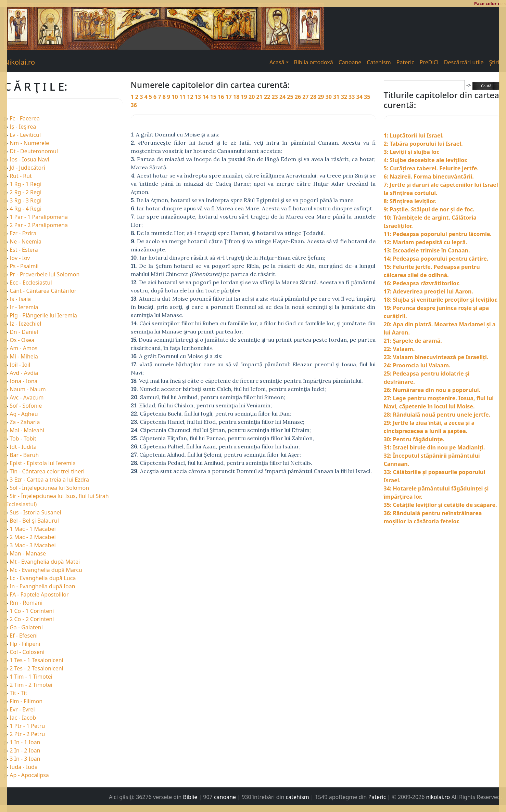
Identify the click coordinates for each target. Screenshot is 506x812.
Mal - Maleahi (27, 430)
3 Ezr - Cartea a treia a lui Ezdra (49, 480)
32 (345, 97)
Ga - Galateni (26, 627)
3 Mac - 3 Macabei (33, 545)
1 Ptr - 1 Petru (27, 726)
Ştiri (494, 62)
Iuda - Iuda (24, 767)
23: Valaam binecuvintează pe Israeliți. (436, 357)
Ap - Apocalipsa (29, 775)
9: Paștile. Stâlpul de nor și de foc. (429, 209)
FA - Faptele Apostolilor (39, 594)
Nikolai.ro (20, 62)
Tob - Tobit (23, 438)
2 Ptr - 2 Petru (27, 734)
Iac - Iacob (23, 718)
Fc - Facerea (25, 118)
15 (214, 97)
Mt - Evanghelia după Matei (45, 562)
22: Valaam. (399, 349)
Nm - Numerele (29, 143)
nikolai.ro (438, 797)
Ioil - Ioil (20, 365)
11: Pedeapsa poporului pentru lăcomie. (438, 234)
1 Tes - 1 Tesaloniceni (36, 660)
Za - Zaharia (25, 422)
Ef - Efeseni (24, 636)
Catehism (379, 62)
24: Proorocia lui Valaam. (417, 365)
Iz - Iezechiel (25, 324)
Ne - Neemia (26, 241)
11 (183, 97)
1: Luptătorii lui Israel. (414, 135)
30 (329, 97)
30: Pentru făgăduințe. (414, 439)
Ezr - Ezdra (23, 233)
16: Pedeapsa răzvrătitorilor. (422, 283)
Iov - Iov (20, 258)
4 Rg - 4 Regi (26, 209)
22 (268, 97)
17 (229, 97)
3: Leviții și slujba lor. (412, 152)
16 (222, 97)
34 (360, 97)
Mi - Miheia (24, 356)
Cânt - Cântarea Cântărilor (43, 291)
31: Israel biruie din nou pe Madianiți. (434, 447)
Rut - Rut (21, 176)
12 (191, 97)
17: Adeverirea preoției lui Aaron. (428, 291)
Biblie (190, 797)
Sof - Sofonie (26, 406)
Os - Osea (22, 340)
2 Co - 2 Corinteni (32, 619)
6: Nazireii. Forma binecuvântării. (429, 176)
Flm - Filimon (26, 701)
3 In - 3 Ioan (25, 759)
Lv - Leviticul (25, 135)
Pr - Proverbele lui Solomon (45, 274)
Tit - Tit (18, 693)
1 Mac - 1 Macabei (33, 529)
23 (275, 97)
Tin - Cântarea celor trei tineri (47, 471)
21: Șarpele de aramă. (413, 341)
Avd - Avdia (24, 373)
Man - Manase (28, 553)
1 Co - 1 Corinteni (32, 611)
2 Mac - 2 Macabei (33, 537)
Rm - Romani (26, 603)
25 (291, 97)
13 (199, 97)
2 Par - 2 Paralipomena (39, 225)
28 (314, 97)
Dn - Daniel (24, 332)
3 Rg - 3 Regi (26, 200)
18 (237, 97)
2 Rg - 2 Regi (26, 192)
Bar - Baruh (24, 455)
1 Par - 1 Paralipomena (39, 217)
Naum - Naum (28, 389)
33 (352, 97)
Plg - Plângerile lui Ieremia (43, 315)
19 (245, 97)
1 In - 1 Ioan (25, 742)
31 (337, 97)
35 (367, 97)
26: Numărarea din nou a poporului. (432, 390)
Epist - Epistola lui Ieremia (43, 463)
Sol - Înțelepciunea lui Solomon (49, 488)
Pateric (405, 62)
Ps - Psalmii (24, 266)
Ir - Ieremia (24, 307)
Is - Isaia (20, 299)
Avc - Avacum (27, 397)
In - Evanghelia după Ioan (42, 586)
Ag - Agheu (24, 414)
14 (206, 97)
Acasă (277, 62)
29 (321, 97)
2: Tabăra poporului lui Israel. (423, 144)
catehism (298, 797)
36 (134, 105)
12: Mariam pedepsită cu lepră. (426, 242)
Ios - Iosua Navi (29, 159)
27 (306, 97)
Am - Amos (23, 348)
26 (299, 97)
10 (175, 97)
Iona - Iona (23, 381)
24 (283, 97)
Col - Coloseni (27, 652)
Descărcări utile (464, 62)
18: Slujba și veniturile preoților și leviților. (441, 300)
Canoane (350, 62)
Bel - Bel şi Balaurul (34, 521)
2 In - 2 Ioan (25, 750)
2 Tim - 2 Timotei (31, 685)
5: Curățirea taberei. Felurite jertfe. (431, 168)
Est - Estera (24, 250)
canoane (225, 797)
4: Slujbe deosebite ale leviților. (426, 160)
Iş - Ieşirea (23, 127)
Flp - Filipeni (25, 644)
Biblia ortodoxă (314, 62)
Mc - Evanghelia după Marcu (46, 570)
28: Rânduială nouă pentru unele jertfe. (437, 415)
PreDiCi (429, 62)
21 (260, 97)
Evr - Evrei (22, 709)
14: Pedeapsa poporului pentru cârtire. (436, 259)
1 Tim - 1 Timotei (31, 677)
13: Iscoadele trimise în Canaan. (427, 250)
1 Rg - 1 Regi (26, 184)
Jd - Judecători (27, 168)
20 (252, 97)
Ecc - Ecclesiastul (31, 283)
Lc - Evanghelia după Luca (43, 578)
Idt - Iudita (23, 447)
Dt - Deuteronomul (34, 151)
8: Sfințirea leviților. (410, 201)
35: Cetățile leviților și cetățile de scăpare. (440, 505)
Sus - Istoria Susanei (35, 512)
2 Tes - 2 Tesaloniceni (36, 668)
